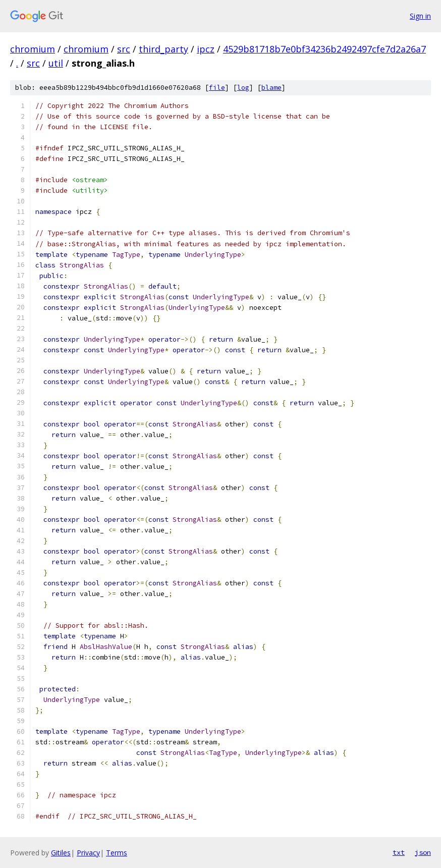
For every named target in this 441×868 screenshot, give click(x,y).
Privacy (88, 853)
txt (399, 852)
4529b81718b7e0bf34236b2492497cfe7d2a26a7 (324, 49)
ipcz (206, 49)
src (124, 49)
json (423, 852)
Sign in (420, 16)
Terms (117, 853)
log (243, 88)
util (56, 63)
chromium (33, 49)
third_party (163, 49)
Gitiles (61, 853)
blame (271, 88)
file (217, 88)
